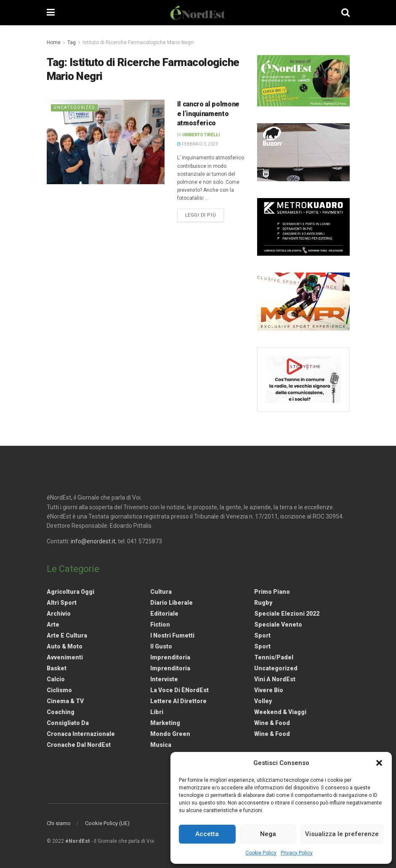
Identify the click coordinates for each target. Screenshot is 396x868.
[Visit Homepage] (198, 13)
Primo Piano (272, 592)
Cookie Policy (261, 853)
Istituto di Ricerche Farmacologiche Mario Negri (138, 42)
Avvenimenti (65, 657)
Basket (57, 668)
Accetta (207, 834)
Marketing (165, 723)
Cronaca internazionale (81, 734)
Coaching (61, 712)
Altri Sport (62, 603)
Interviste (164, 679)
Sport (262, 635)
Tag (72, 42)
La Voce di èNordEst (179, 690)
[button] (379, 763)
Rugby (263, 603)
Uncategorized (75, 107)
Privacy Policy (297, 853)
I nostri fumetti (172, 635)
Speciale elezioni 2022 (287, 614)
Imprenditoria (170, 657)
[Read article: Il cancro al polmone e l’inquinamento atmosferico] (106, 142)
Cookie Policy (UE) (107, 823)
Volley (263, 701)
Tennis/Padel (274, 657)
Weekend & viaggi (280, 712)
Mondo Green (170, 734)
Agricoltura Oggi (70, 592)
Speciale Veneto (278, 625)
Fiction (160, 625)
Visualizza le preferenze (342, 834)
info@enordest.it (93, 541)
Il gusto (161, 646)
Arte (53, 625)
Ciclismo (59, 690)
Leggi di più (205, 214)
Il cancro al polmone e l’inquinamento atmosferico (209, 114)
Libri (157, 712)
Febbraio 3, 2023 (198, 144)
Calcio (56, 679)
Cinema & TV (65, 701)
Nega (268, 834)
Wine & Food (272, 723)
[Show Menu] (51, 13)
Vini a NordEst (275, 679)
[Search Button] (346, 13)
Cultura (161, 592)
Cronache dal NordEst (79, 745)
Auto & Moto (65, 646)
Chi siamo (59, 823)
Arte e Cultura (67, 635)
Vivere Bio (269, 690)
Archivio (59, 614)
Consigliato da (68, 723)
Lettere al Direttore (178, 701)
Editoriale (164, 614)
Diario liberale (171, 603)
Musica (161, 745)
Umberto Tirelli (201, 135)
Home (54, 42)
